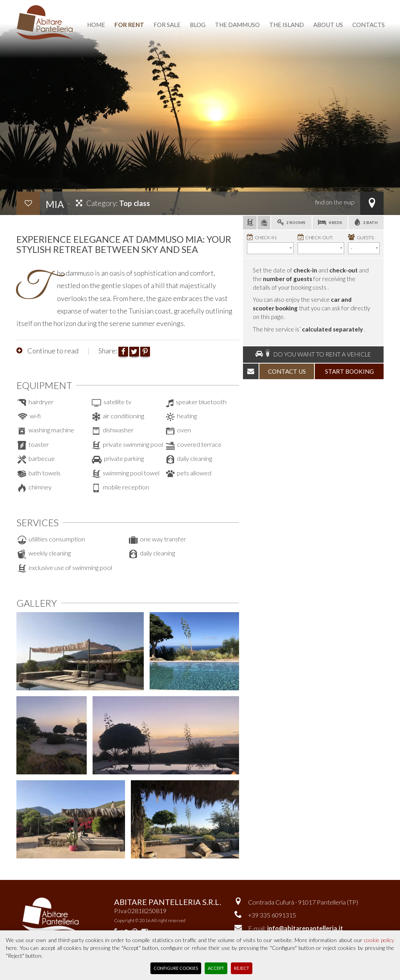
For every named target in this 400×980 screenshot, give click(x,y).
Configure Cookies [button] (176, 968)
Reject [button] (242, 968)
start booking (349, 371)
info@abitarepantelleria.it (305, 928)
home (96, 25)
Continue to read (52, 351)
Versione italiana (300, 5)
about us (328, 25)
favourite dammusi (232, 5)
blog (198, 25)
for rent (129, 25)
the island (287, 25)
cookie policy (379, 940)
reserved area (360, 5)
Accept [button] (216, 968)
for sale (167, 25)
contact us (287, 371)
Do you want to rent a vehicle (313, 354)
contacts (369, 25)
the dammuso (237, 25)
